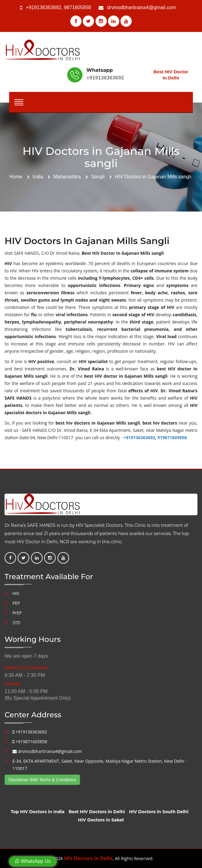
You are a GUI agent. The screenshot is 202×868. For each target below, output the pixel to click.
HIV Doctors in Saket (101, 820)
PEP (16, 603)
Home (16, 177)
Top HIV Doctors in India (38, 812)
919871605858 (172, 437)
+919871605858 (30, 742)
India (38, 177)
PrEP (17, 613)
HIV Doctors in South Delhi (159, 812)
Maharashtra (67, 177)
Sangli (98, 177)
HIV (16, 593)
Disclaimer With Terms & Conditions (42, 780)
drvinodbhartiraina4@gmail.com (141, 7)
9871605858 (77, 7)
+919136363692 (44, 7)
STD (16, 623)
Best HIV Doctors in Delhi (97, 812)
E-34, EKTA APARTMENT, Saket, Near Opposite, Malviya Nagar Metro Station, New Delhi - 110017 (100, 765)
